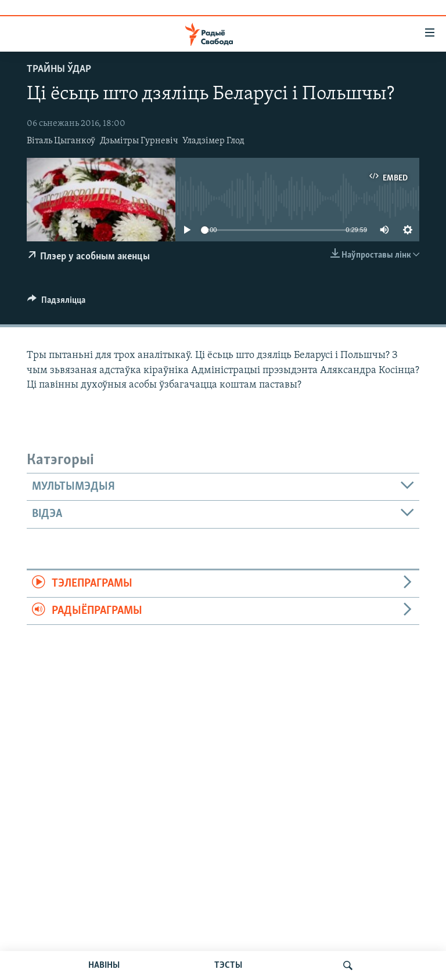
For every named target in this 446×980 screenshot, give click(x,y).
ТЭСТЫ (228, 965)
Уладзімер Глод (213, 141)
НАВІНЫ (104, 965)
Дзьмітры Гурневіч (139, 141)
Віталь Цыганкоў (61, 141)
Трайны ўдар (59, 69)
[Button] (56, 303)
